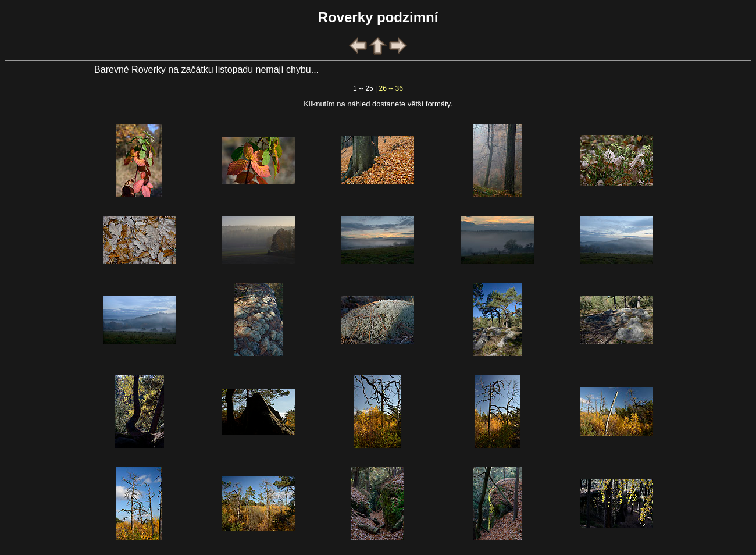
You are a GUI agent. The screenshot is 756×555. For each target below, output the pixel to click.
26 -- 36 (391, 88)
